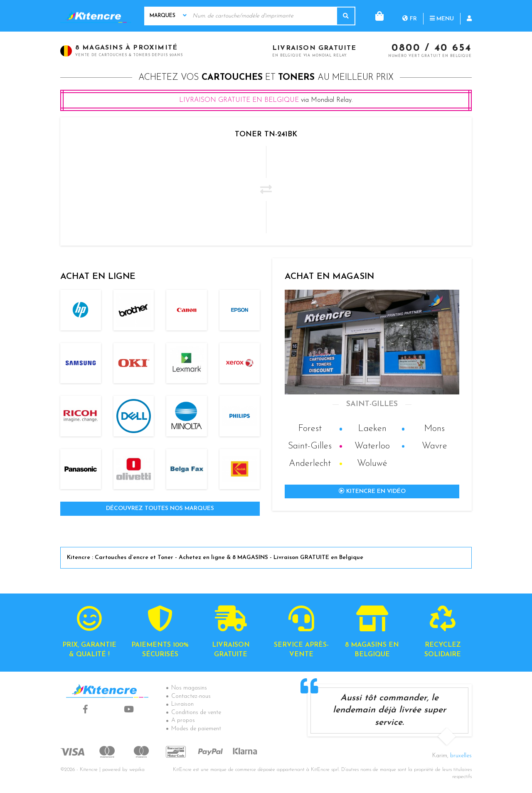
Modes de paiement (196, 729)
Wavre (435, 446)
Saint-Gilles (310, 446)
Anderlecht (310, 464)
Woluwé (372, 464)
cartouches (232, 78)
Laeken (372, 429)
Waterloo (372, 446)
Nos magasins (189, 688)
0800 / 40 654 (432, 49)
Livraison (182, 704)
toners (296, 78)
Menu (408, 16)
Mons (434, 429)
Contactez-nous (191, 696)
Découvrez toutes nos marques (160, 509)
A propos (183, 720)
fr (376, 16)
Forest (310, 429)
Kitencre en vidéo (372, 491)
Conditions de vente (196, 713)
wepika (137, 770)
